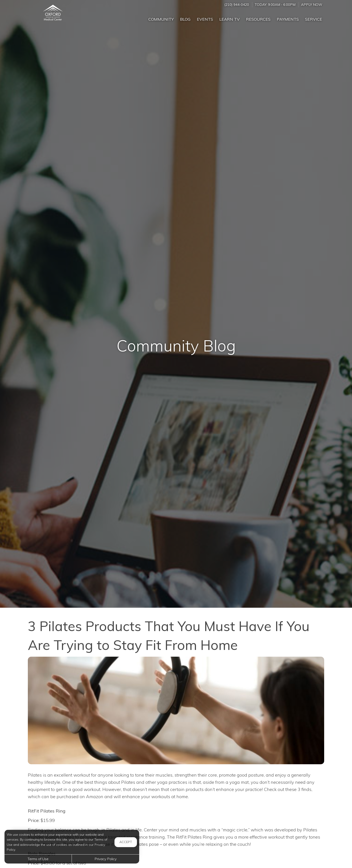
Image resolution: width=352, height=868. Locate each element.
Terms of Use (38, 859)
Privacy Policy (106, 859)
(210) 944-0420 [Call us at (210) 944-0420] (237, 5)
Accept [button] (126, 842)
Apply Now (312, 5)
